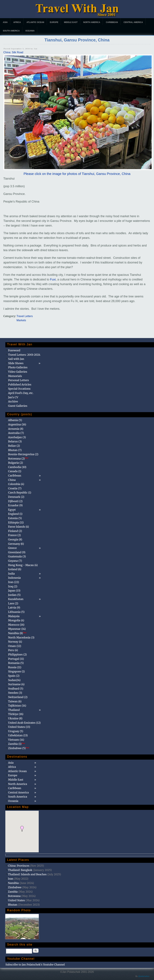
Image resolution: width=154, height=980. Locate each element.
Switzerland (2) (18, 697)
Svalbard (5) (16, 689)
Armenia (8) (16, 429)
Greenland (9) (17, 552)
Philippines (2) (17, 654)
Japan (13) (14, 591)
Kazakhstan (16, 599)
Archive (13, 401)
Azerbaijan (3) (17, 437)
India (11, 574)
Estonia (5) (15, 518)
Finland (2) (15, 531)
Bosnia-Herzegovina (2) (23, 454)
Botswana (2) (18, 459)
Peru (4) (13, 650)
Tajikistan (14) (17, 706)
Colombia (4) (16, 484)
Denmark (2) (16, 497)
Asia (5, 22)
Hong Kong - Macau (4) (23, 565)
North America (92, 22)
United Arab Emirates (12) (24, 723)
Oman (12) (15, 646)
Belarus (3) (15, 441)
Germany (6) (16, 544)
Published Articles (20, 384)
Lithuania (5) (16, 612)
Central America (133, 22)
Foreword (14, 350)
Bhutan (13, 905)
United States (16, 900)
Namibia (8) (17, 633)
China (12, 480)
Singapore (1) (16, 671)
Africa (17, 22)
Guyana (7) (15, 561)
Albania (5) (15, 420)
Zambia (13, 892)
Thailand (14, 710)
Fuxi (53, 279)
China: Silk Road (13, 52)
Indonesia (14, 578)
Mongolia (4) (16, 620)
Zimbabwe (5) (19, 748)
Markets (21, 320)
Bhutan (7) (15, 450)
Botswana (14, 896)
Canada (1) (15, 471)
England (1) (15, 514)
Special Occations (19, 389)
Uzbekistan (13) (18, 735)
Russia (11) (15, 667)
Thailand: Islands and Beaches (27, 874)
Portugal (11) (16, 659)
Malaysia (14, 616)
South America (11, 31)
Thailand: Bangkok (20, 870)
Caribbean (112, 22)
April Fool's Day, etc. (21, 393)
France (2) (14, 535)
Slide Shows (16, 363)
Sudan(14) (14, 680)
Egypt (12, 510)
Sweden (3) (15, 693)
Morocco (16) (16, 625)
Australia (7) (16, 433)
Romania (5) (16, 663)
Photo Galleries (18, 367)
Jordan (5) (14, 595)
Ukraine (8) (15, 718)
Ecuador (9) (15, 505)
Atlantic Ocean (35, 22)
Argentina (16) (17, 424)
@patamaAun (144, 976)
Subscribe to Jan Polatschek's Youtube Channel (35, 965)
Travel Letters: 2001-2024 (24, 355)
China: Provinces (19, 866)
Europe (54, 22)
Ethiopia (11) (16, 522)
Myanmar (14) (17, 629)
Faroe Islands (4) (18, 527)
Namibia (13, 883)
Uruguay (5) (16, 731)
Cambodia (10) (17, 467)
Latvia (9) (14, 608)
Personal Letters (18, 380)
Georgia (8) (15, 539)
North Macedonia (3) (21, 637)
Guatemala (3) (17, 556)
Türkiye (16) (16, 714)
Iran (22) (13, 582)
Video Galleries (18, 372)
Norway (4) (15, 642)
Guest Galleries (18, 406)
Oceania (30, 31)
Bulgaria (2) (15, 463)
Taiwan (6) (15, 701)
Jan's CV (13, 397)
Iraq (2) (13, 586)
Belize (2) (14, 446)
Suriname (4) (16, 684)
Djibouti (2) (15, 501)
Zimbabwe (15, 887)
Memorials (15, 376)
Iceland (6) (15, 569)
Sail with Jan (16, 359)
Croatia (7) (15, 488)
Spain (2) (14, 676)
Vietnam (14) (16, 740)
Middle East (71, 22)
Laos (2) (13, 603)
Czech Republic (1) (20, 492)
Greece (12, 548)
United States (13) (19, 727)
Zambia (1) (17, 744)
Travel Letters (25, 316)
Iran (11, 879)
